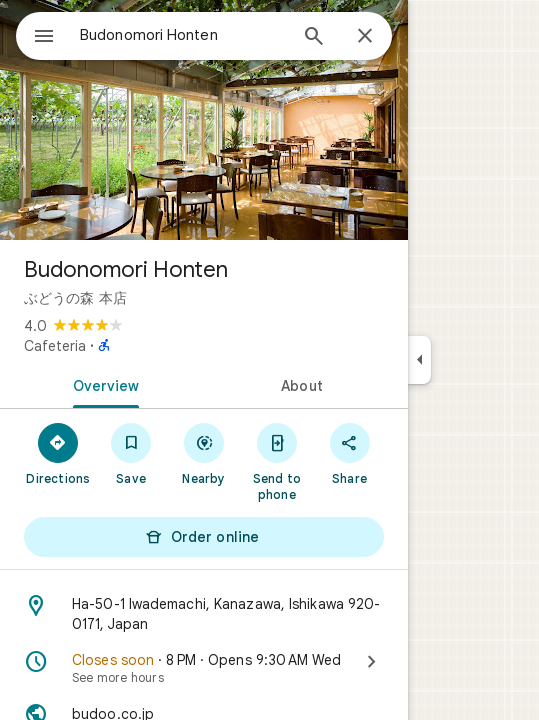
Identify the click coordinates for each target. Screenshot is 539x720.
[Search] (314, 38)
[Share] (349, 453)
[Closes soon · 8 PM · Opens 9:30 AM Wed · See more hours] (204, 668)
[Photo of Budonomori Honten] (204, 120)
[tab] (102, 384)
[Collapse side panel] (419, 360)
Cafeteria (55, 346)
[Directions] (58, 453)
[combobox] (183, 35)
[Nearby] (204, 453)
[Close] (365, 37)
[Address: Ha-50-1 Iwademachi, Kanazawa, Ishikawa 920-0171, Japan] (204, 614)
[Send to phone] (276, 461)
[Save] (131, 453)
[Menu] (44, 38)
